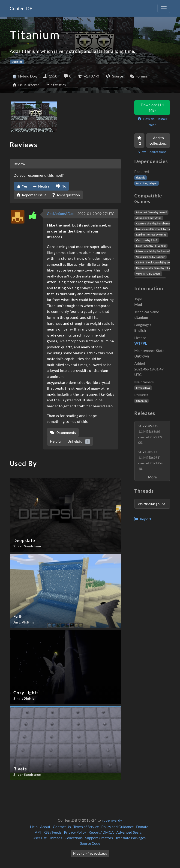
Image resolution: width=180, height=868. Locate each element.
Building (17, 62)
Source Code (90, 843)
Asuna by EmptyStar (149, 218)
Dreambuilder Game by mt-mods (156, 268)
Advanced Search (130, 832)
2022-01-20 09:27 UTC (96, 213)
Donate (142, 827)
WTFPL (141, 343)
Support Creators (99, 838)
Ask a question (66, 195)
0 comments (63, 432)
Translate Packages (130, 838)
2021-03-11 (151, 460)
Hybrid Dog (143, 388)
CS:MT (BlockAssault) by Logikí (155, 262)
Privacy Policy (75, 832)
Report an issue (31, 195)
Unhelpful (79, 441)
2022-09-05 (151, 434)
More (152, 477)
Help (34, 827)
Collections (74, 838)
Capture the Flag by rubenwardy (156, 223)
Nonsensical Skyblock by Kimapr (156, 229)
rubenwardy (112, 820)
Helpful (56, 441)
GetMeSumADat (60, 213)
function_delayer (147, 183)
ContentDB (21, 8)
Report (143, 519)
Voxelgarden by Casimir (150, 257)
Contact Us (62, 827)
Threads (56, 838)
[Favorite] (139, 140)
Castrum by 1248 (147, 240)
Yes (22, 186)
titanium (141, 401)
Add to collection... (158, 140)
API (38, 832)
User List (40, 838)
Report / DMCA (101, 832)
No (61, 186)
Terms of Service (86, 827)
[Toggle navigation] (164, 8)
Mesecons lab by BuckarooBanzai (157, 251)
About (45, 827)
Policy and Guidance (117, 827)
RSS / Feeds (52, 832)
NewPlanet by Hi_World (151, 246)
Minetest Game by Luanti (151, 212)
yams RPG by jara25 (148, 274)
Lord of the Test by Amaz (151, 234)
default (141, 177)
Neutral (42, 186)
